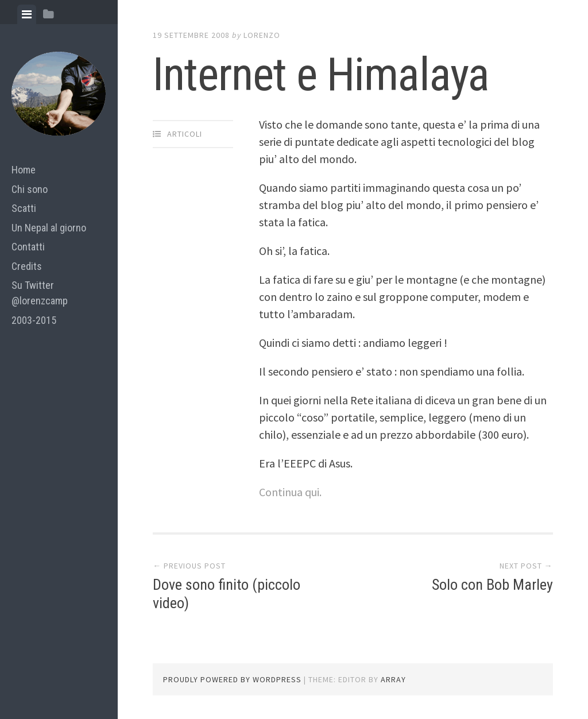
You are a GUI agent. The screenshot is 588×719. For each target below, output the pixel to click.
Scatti (24, 208)
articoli (185, 134)
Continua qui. (290, 492)
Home (24, 170)
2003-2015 (34, 320)
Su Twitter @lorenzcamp (40, 293)
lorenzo (262, 35)
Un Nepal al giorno (49, 228)
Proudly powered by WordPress (232, 679)
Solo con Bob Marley (492, 585)
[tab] (27, 14)
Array (393, 679)
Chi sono (30, 189)
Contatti (28, 247)
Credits (27, 266)
